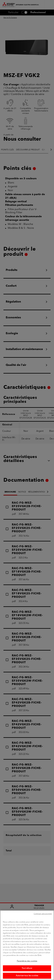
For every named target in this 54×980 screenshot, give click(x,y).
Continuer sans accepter (43, 917)
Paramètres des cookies (27, 964)
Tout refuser (27, 971)
